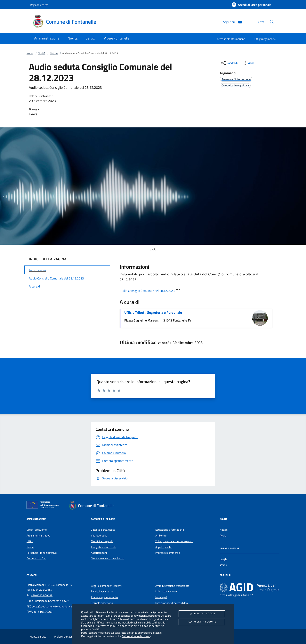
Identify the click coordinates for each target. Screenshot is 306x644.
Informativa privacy (166, 591)
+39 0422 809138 (42, 595)
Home (30, 53)
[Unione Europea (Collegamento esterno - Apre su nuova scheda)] (44, 506)
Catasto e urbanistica (103, 530)
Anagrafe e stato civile (104, 547)
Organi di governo (37, 530)
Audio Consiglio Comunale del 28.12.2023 (150, 291)
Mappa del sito (38, 637)
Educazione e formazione (170, 530)
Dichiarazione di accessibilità (172, 603)
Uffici (30, 541)
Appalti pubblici (164, 547)
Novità (42, 53)
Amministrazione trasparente (172, 586)
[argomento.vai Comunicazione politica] (235, 85)
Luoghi (224, 559)
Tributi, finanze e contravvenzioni (174, 541)
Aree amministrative (38, 536)
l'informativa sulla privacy (136, 636)
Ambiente (161, 536)
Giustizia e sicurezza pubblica (107, 558)
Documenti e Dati (36, 558)
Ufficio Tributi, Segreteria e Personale (153, 312)
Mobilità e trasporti (102, 541)
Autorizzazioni (99, 553)
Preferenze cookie (151, 633)
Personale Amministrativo (42, 553)
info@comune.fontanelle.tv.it (52, 601)
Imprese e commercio (168, 553)
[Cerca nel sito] (272, 22)
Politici (30, 547)
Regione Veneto (39, 5)
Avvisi (223, 536)
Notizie (54, 53)
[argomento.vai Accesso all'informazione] (236, 79)
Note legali (161, 597)
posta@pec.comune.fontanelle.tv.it (52, 606)
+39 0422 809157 (42, 590)
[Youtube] (238, 22)
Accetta (202, 622)
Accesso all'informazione (231, 39)
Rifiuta (202, 614)
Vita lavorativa (99, 536)
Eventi (223, 565)
